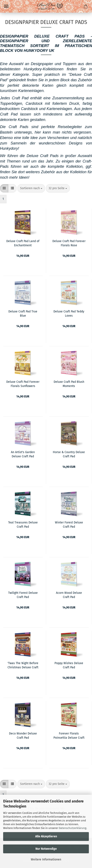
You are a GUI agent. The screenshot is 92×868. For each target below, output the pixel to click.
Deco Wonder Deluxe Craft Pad (23, 735)
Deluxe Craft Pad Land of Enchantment (23, 243)
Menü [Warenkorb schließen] (6, 6)
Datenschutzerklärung (73, 828)
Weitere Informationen (46, 859)
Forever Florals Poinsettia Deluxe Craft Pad (69, 735)
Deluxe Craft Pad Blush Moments (69, 384)
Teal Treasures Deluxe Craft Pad (23, 524)
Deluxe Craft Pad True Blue (23, 313)
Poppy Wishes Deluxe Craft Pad (69, 665)
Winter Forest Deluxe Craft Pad (69, 524)
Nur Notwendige (46, 849)
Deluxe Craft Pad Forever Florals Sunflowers (23, 384)
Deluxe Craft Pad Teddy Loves (69, 313)
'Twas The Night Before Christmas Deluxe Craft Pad (23, 665)
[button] (4, 188)
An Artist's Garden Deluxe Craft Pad (23, 454)
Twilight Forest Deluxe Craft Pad (23, 595)
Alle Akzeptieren (46, 836)
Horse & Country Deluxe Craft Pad (69, 454)
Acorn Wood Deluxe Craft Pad (69, 595)
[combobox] (31, 188)
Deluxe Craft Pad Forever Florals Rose (69, 243)
